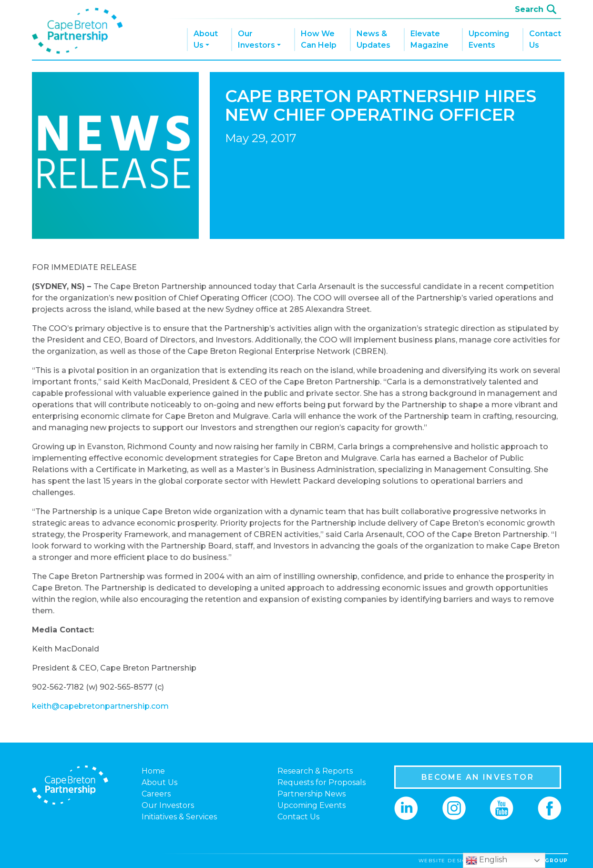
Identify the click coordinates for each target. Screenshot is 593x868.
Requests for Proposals (322, 782)
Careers (156, 794)
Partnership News (312, 794)
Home (153, 771)
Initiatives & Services (179, 817)
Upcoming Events (489, 39)
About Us (206, 39)
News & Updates (373, 39)
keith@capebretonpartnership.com (100, 706)
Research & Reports (315, 771)
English (486, 860)
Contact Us (545, 39)
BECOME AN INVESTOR (478, 777)
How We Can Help (319, 39)
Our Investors (256, 39)
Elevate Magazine (429, 39)
